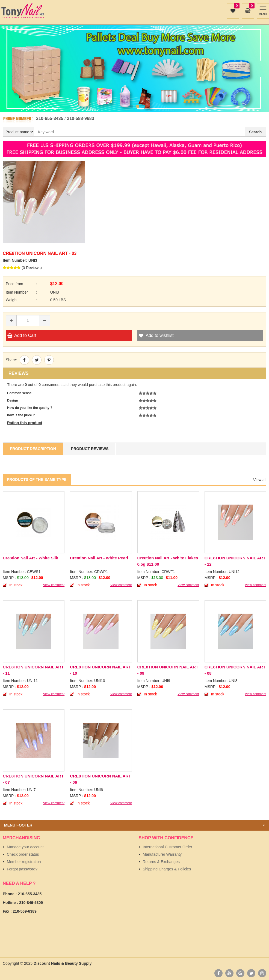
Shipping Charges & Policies (167, 869)
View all (260, 480)
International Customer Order (168, 847)
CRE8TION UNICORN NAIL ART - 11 (33, 670)
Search (255, 132)
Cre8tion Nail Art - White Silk (30, 558)
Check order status (23, 854)
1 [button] (132, 106)
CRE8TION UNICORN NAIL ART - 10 (100, 670)
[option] (134, 69)
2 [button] (138, 106)
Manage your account (25, 847)
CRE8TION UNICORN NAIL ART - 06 (100, 779)
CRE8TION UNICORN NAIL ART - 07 (33, 779)
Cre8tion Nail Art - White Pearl (99, 558)
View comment (54, 585)
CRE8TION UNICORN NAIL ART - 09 (168, 670)
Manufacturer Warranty (162, 854)
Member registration (24, 862)
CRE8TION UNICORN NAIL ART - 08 (235, 670)
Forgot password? (22, 869)
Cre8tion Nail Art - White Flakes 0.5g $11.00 (168, 561)
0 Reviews (32, 268)
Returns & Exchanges (161, 862)
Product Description (33, 449)
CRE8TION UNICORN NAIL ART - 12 (235, 561)
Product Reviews (90, 449)
